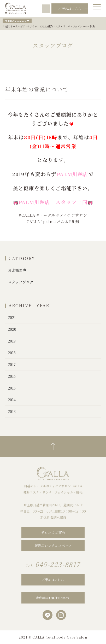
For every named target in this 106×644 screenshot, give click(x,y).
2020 (12, 329)
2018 (12, 353)
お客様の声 (17, 270)
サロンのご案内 (53, 532)
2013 (12, 411)
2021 (12, 317)
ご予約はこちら (53, 580)
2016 (12, 376)
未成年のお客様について (53, 598)
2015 (12, 388)
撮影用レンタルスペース (53, 545)
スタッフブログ (21, 282)
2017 (12, 364)
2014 (12, 400)
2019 (12, 341)
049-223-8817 (57, 9)
